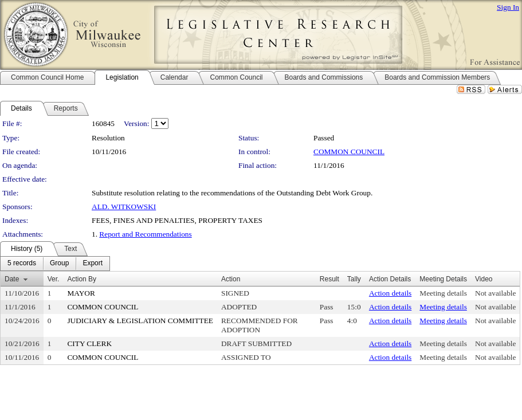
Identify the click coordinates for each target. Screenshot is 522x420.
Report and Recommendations (145, 234)
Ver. (54, 279)
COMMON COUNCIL (349, 152)
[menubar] (55, 264)
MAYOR (81, 293)
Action (231, 279)
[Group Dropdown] (59, 264)
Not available (495, 293)
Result (329, 279)
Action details (390, 293)
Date (12, 279)
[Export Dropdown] (93, 264)
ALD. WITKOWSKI (124, 207)
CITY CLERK (89, 344)
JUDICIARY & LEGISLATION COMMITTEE (140, 321)
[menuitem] (22, 264)
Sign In (508, 7)
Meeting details (443, 293)
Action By (82, 279)
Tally (354, 279)
